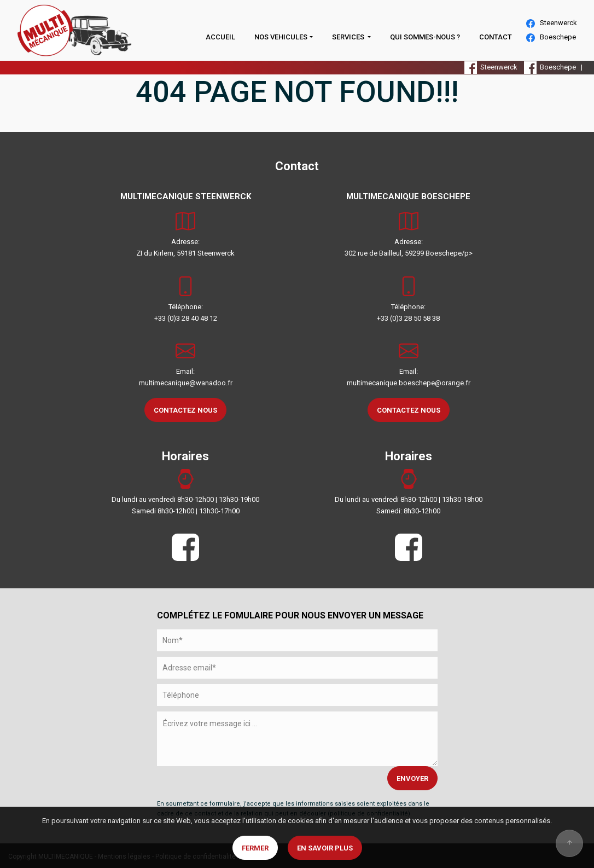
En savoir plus (325, 848)
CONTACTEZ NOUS (185, 410)
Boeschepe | (555, 67)
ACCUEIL (220, 37)
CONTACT (496, 37)
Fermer (255, 848)
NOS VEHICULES (281, 37)
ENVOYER (412, 779)
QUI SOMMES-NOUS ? (425, 37)
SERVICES (349, 37)
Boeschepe (551, 37)
